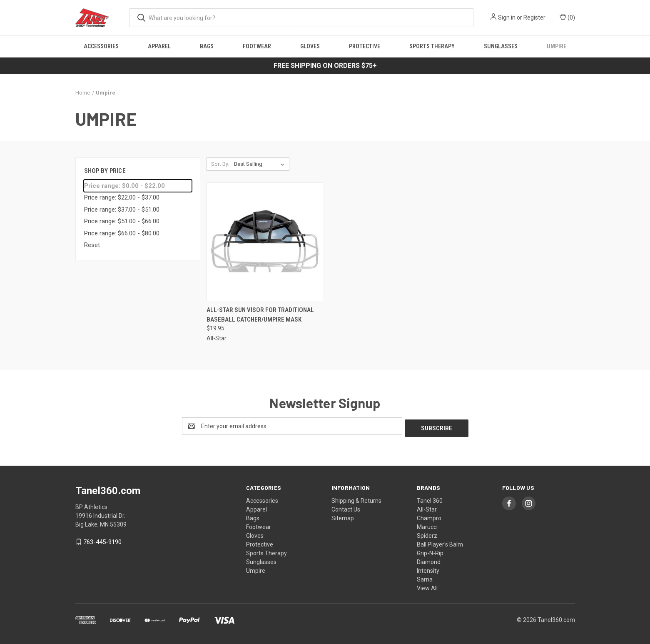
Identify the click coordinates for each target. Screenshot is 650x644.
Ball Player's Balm (440, 542)
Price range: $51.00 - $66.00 (122, 221)
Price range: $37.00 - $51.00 (122, 210)
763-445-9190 (102, 540)
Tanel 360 (430, 499)
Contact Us (346, 507)
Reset (92, 245)
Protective (365, 46)
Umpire (557, 46)
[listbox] (261, 164)
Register (534, 17)
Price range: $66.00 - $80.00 (122, 233)
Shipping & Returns (356, 499)
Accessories (101, 46)
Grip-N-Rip (430, 551)
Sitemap (343, 516)
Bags (207, 46)
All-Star (427, 507)
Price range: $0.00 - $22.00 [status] (125, 186)
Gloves (310, 46)
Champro (429, 516)
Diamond (429, 560)
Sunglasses (501, 46)
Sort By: (220, 164)
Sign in (507, 17)
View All (427, 586)
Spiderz (427, 534)
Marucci (427, 525)
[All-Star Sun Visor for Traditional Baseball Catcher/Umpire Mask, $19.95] (265, 242)
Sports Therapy (432, 46)
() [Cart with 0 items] (567, 17)
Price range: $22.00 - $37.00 (122, 197)
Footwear (257, 46)
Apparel (159, 46)
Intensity (428, 569)
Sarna (425, 577)
